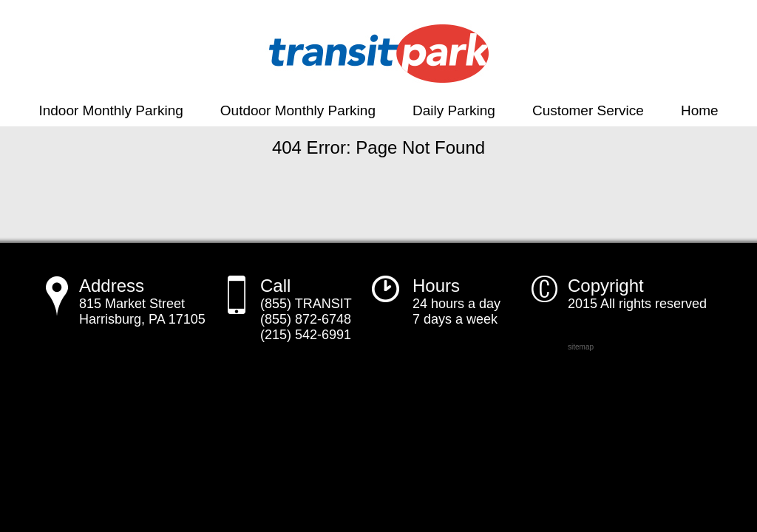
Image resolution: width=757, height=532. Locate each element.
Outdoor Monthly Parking (298, 110)
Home (700, 110)
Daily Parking (454, 110)
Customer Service (588, 110)
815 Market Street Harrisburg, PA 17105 (142, 303)
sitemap (581, 347)
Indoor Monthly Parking (111, 110)
